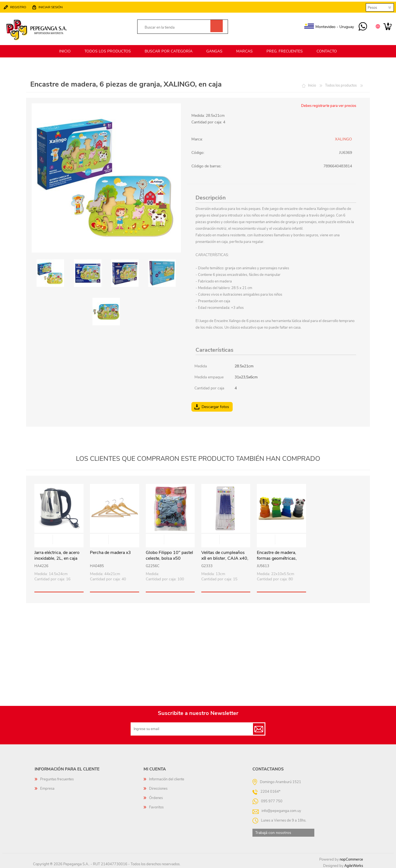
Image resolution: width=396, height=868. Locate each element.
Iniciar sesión (53, 6)
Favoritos (156, 805)
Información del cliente (167, 777)
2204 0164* (270, 789)
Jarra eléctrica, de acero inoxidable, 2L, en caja (57, 554)
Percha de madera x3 (110, 551)
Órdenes (156, 796)
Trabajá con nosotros (273, 831)
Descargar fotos (215, 405)
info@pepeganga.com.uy (281, 809)
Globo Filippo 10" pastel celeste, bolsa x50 (169, 554)
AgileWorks (354, 864)
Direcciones (158, 787)
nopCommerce (351, 858)
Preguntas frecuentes (57, 777)
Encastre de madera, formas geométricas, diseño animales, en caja (280, 556)
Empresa (47, 787)
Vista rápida (59, 538)
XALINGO (343, 137)
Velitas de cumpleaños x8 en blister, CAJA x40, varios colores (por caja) (225, 556)
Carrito (386, 26)
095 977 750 (361, 26)
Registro (20, 6)
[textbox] (176, 27)
